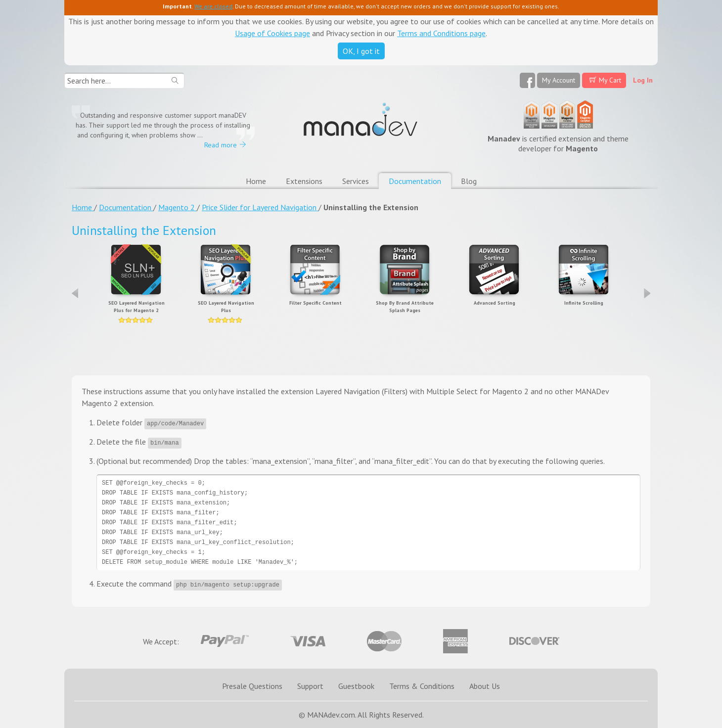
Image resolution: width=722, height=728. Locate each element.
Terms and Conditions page (441, 33)
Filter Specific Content (316, 303)
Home (256, 181)
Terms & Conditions (422, 686)
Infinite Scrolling (584, 303)
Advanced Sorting (495, 303)
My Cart (610, 80)
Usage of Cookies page (272, 33)
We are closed (213, 6)
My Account (559, 80)
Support (310, 686)
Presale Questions (252, 686)
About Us (485, 686)
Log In (643, 80)
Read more (221, 145)
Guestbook (356, 686)
